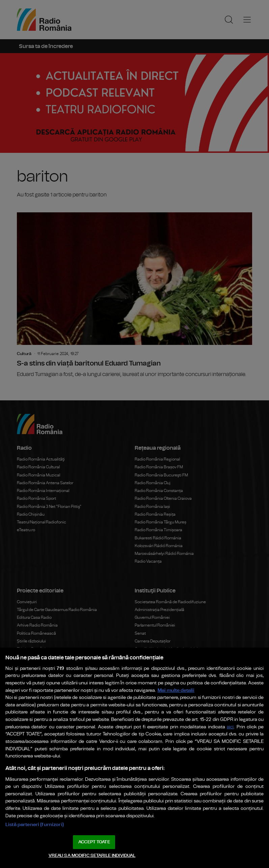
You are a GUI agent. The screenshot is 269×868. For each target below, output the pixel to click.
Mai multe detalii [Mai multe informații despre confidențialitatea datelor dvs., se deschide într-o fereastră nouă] (176, 690)
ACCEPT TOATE (94, 842)
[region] (134, 758)
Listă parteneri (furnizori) (35, 825)
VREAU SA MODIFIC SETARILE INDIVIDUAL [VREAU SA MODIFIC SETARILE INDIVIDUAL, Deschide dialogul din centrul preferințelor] (92, 856)
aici (230, 727)
